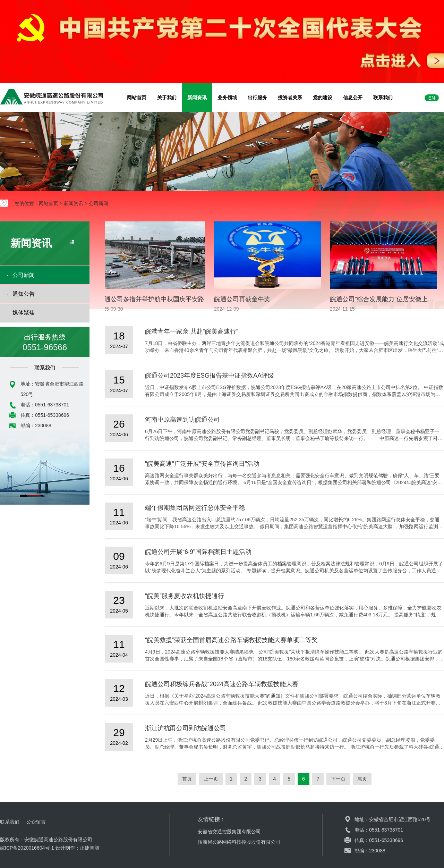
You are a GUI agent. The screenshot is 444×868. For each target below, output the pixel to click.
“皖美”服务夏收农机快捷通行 (185, 596)
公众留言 (36, 822)
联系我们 (383, 98)
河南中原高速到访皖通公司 (182, 420)
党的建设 (323, 98)
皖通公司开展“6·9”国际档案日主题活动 (198, 552)
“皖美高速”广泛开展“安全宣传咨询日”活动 (202, 464)
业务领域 (227, 98)
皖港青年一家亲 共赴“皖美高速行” (192, 331)
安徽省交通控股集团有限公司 (229, 832)
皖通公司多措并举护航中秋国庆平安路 (153, 299)
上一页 (211, 779)
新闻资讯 (197, 98)
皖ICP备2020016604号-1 (27, 848)
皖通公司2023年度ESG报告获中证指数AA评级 (210, 376)
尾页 (362, 779)
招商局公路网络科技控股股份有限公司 (239, 842)
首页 (187, 779)
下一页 (338, 779)
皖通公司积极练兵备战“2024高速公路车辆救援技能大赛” (223, 684)
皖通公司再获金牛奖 (244, 299)
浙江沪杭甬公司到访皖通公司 (186, 728)
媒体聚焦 (24, 313)
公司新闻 (99, 203)
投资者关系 (290, 98)
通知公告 (24, 294)
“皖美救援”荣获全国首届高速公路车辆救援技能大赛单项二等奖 (231, 640)
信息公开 (353, 98)
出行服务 (257, 98)
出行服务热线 (45, 343)
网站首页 (137, 98)
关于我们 (167, 98)
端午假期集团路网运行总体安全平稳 (195, 508)
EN (432, 98)
